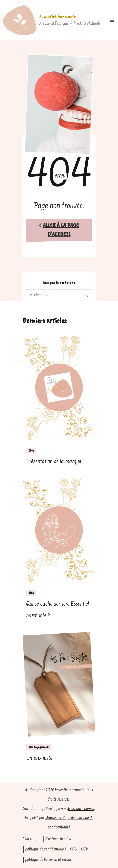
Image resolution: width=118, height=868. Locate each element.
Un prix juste (39, 758)
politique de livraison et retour (48, 860)
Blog (31, 450)
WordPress (54, 818)
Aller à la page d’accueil (59, 230)
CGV (85, 849)
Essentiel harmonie (58, 16)
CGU (74, 849)
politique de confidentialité (46, 849)
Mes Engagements (39, 747)
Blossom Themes (81, 809)
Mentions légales (58, 839)
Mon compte (32, 839)
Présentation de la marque (54, 462)
